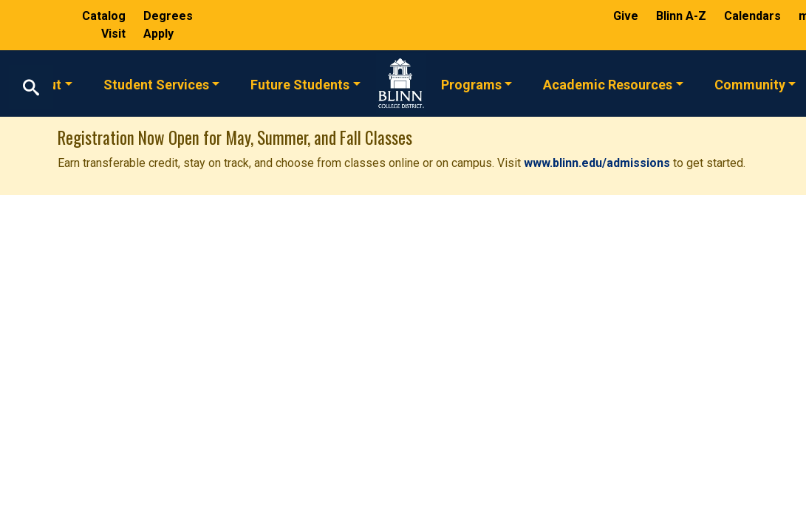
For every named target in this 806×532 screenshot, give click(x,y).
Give (627, 16)
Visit (115, 34)
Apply (158, 34)
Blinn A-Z (683, 16)
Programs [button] (471, 83)
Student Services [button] (156, 83)
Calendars (754, 16)
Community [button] (750, 83)
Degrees (168, 16)
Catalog (105, 16)
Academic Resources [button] (608, 83)
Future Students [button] (300, 83)
